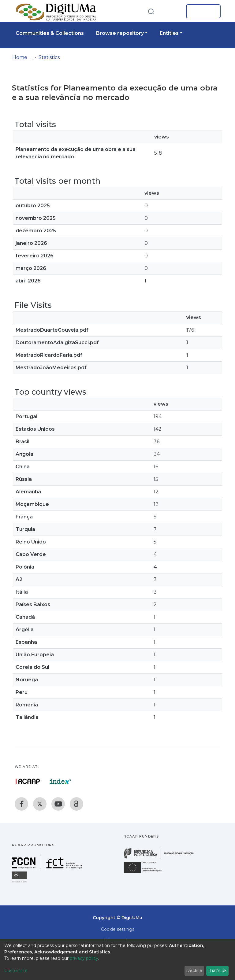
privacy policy (84, 958)
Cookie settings (118, 929)
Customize (16, 971)
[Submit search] (151, 11)
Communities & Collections (50, 33)
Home (20, 57)
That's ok (217, 971)
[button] (172, 11)
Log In (201, 11)
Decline (194, 971)
